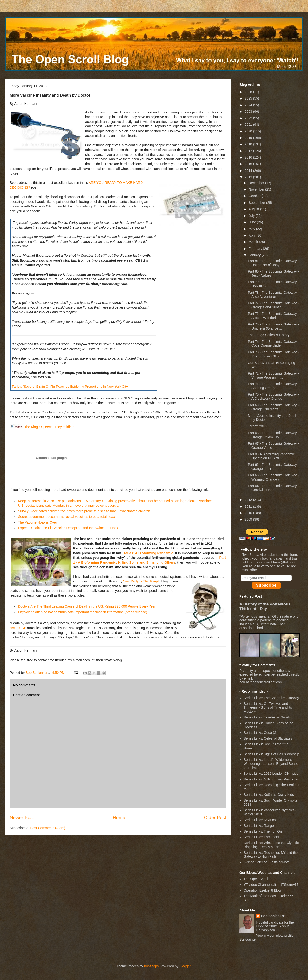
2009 (249, 519)
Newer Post (22, 818)
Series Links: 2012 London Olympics (271, 774)
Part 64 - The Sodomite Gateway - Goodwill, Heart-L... (273, 488)
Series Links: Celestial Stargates (268, 738)
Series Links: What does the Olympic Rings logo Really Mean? (271, 845)
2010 (249, 513)
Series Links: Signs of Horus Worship (272, 754)
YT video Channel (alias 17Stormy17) (272, 885)
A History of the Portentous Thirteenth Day (265, 606)
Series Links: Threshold (261, 837)
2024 (249, 105)
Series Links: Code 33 (260, 733)
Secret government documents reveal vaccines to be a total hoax (66, 517)
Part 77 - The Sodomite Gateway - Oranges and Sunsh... (273, 305)
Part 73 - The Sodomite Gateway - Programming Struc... (273, 354)
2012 (249, 500)
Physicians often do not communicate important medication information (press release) (83, 612)
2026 (249, 92)
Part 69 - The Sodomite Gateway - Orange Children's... (273, 407)
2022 (249, 118)
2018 (249, 144)
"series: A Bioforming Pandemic (147, 553)
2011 (249, 506)
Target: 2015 (257, 426)
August (254, 209)
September (257, 203)
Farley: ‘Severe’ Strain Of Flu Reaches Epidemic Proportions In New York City (70, 387)
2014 (249, 171)
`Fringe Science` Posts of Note (267, 862)
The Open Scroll (256, 879)
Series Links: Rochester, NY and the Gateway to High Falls (271, 855)
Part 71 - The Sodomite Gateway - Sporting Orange (273, 386)
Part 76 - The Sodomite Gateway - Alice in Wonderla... (273, 316)
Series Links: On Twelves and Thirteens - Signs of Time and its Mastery (268, 708)
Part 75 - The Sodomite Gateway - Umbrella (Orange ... (273, 326)
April (252, 235)
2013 (249, 177)
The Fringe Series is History (269, 335)
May (252, 229)
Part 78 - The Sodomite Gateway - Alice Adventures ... (273, 295)
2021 (249, 125)
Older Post (215, 818)
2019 (249, 138)
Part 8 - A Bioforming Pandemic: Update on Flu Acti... (272, 456)
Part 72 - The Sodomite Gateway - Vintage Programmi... (273, 375)
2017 (249, 151)
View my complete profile (275, 936)
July (252, 216)
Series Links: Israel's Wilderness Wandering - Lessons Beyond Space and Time (271, 764)
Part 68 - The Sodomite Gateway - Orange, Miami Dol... (273, 435)
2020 (249, 131)
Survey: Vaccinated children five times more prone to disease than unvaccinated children (84, 511)
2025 (249, 98)
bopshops (151, 966)
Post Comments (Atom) (48, 828)
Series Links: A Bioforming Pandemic (271, 779)
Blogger (185, 966)
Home (119, 818)
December (257, 183)
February (256, 249)
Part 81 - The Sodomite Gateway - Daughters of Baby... (273, 263)
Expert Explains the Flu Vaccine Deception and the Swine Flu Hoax (68, 528)
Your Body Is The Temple (142, 581)
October (255, 196)
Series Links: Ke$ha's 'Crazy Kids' (269, 795)
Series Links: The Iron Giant (265, 831)
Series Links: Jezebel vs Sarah (267, 717)
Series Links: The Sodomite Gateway (271, 698)
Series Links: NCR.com (261, 820)
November (257, 189)
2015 (249, 164)
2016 (249, 157)
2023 (249, 112)
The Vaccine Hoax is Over (38, 522)
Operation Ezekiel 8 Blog (262, 890)
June (253, 222)
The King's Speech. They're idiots (42, 427)
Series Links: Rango (259, 826)
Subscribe (266, 585)
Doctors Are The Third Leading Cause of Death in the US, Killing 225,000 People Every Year (87, 606)
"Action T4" (18, 628)
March (254, 242)
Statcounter (248, 939)
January (255, 255)
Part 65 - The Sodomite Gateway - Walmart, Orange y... (273, 477)
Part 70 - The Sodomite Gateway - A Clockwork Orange (273, 396)
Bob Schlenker (273, 916)
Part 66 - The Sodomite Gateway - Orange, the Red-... (273, 467)
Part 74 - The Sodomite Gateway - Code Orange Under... (273, 344)
